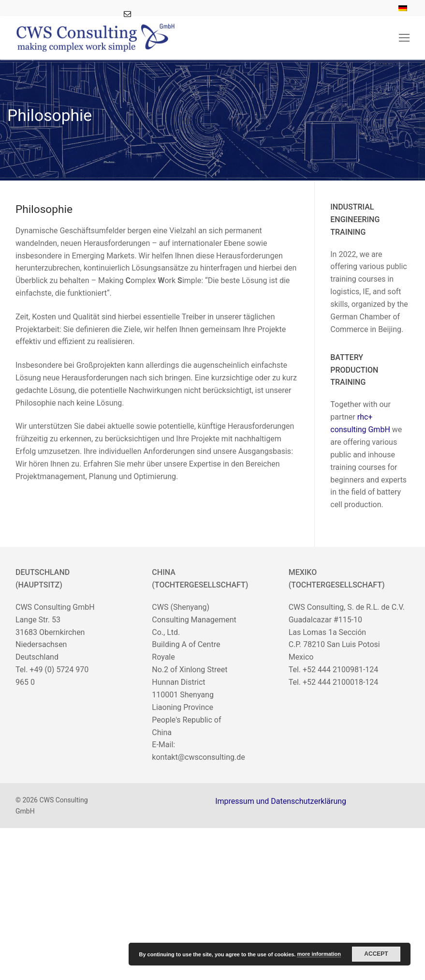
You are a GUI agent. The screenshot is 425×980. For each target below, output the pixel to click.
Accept (376, 954)
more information (319, 954)
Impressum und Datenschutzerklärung (281, 801)
